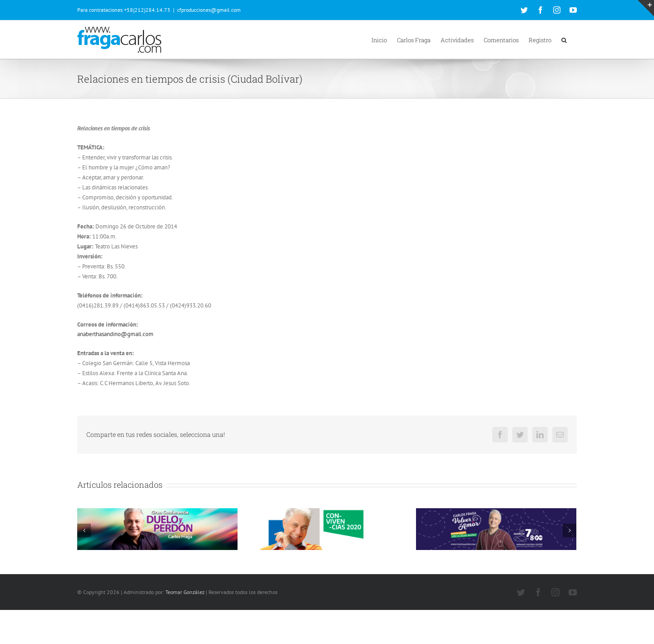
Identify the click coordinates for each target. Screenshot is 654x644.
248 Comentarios (145, 582)
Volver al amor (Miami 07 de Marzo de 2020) (481, 563)
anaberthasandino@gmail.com (115, 334)
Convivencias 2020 (275, 563)
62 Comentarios (318, 573)
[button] (564, 40)
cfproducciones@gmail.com (209, 10)
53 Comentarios (487, 573)
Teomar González (185, 626)
